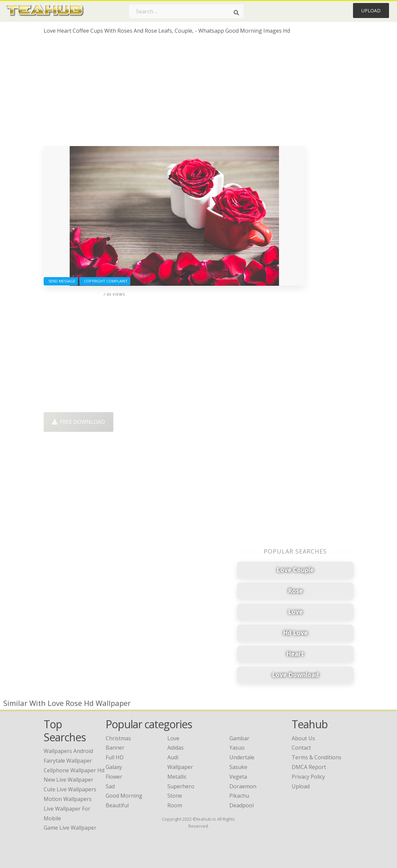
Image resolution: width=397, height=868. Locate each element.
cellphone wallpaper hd (74, 770)
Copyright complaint (105, 281)
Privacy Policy (308, 777)
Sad (110, 786)
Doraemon (243, 786)
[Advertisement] (174, 93)
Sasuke (238, 767)
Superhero (181, 786)
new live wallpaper (68, 780)
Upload (371, 11)
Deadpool (241, 805)
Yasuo (237, 748)
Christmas (118, 738)
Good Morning (124, 796)
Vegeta (238, 777)
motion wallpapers (68, 799)
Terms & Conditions (316, 757)
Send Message (61, 281)
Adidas (175, 748)
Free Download (78, 422)
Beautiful (117, 805)
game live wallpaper (70, 828)
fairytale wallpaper (68, 761)
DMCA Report (309, 767)
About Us (303, 738)
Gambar (239, 738)
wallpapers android (68, 751)
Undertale (242, 757)
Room (175, 805)
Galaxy (114, 767)
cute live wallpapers (70, 789)
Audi (173, 757)
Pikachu (239, 796)
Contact (301, 748)
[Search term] (186, 11)
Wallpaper (180, 767)
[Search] (236, 13)
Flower (114, 777)
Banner (115, 748)
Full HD (115, 757)
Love (173, 738)
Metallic (177, 777)
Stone (175, 796)
